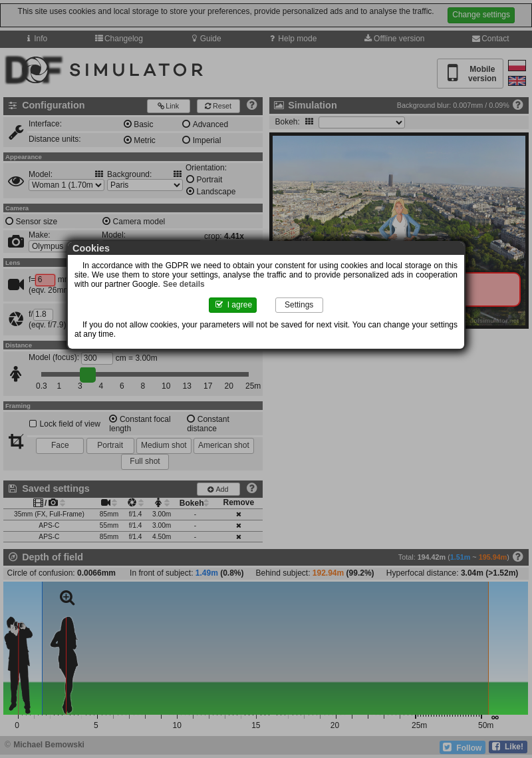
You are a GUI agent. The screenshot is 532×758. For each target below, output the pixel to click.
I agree (233, 305)
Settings (299, 305)
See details (184, 284)
